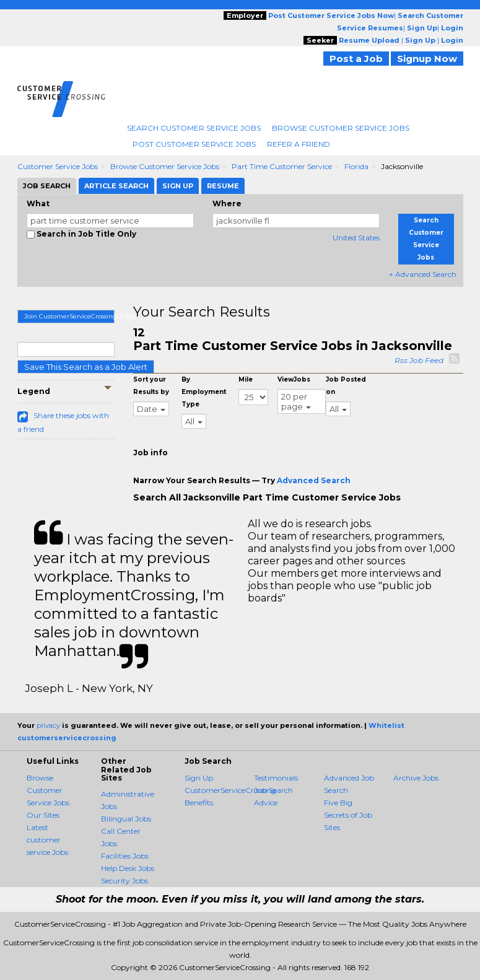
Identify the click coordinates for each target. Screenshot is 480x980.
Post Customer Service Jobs (194, 144)
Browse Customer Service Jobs (341, 128)
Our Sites (43, 815)
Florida (356, 166)
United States (356, 238)
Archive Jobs (416, 778)
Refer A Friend (299, 144)
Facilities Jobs (125, 856)
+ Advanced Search (423, 274)
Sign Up (199, 778)
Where (227, 203)
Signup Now (427, 59)
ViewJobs (294, 379)
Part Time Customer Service (282, 166)
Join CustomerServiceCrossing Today (70, 316)
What (38, 203)
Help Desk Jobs (128, 868)
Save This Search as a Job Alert (86, 367)
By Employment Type (204, 392)
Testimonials (276, 778)
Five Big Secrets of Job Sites (348, 815)
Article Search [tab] (116, 186)
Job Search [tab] (47, 186)
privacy (48, 725)
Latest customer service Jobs (47, 840)
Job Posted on (346, 386)
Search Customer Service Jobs (194, 128)
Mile (246, 379)
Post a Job (356, 59)
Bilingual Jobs (126, 819)
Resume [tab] (223, 186)
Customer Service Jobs (58, 166)
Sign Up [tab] (178, 186)
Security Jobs (124, 881)
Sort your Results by (151, 386)
